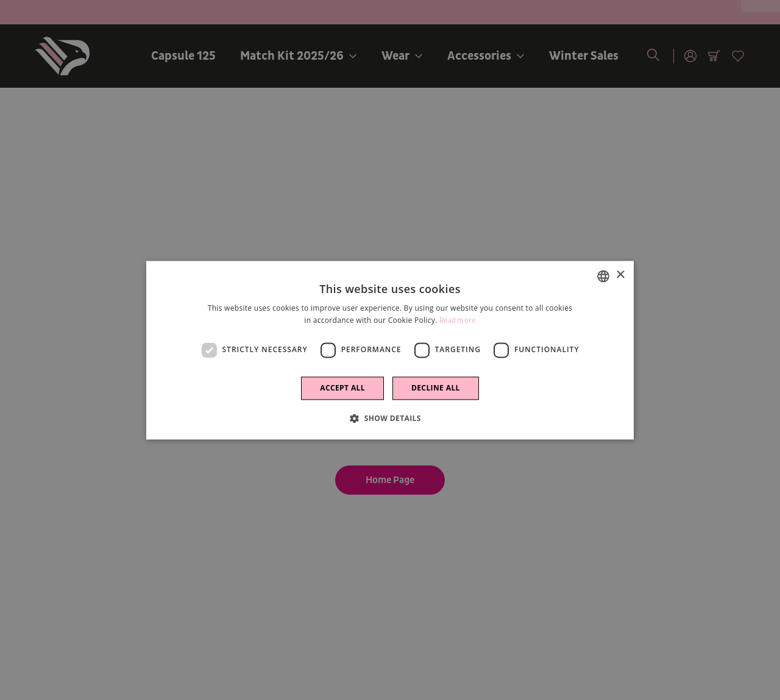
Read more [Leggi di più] (458, 321)
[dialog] (390, 350)
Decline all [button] (436, 388)
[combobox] (603, 276)
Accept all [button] (342, 388)
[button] (390, 418)
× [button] (620, 275)
